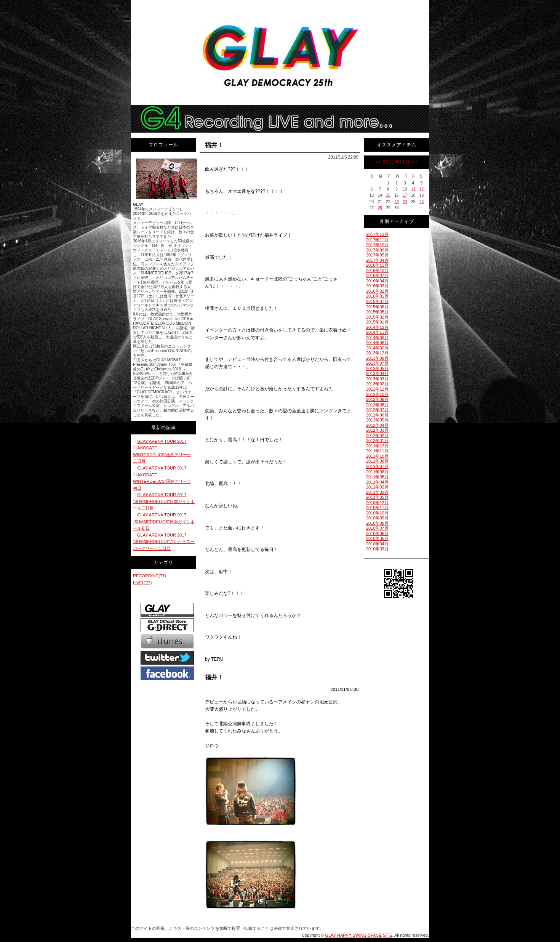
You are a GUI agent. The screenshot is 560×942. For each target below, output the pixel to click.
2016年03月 (377, 286)
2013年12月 (377, 353)
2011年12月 (377, 446)
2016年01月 (377, 296)
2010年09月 (377, 518)
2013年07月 (377, 363)
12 (422, 189)
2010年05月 (377, 538)
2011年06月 (377, 472)
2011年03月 (377, 487)
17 (405, 195)
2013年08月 (377, 358)
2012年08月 (377, 405)
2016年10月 (377, 271)
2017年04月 (377, 260)
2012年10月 (377, 394)
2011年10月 (377, 456)
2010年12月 (377, 503)
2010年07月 (377, 528)
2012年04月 (377, 425)
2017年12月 (377, 234)
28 (380, 208)
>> (415, 162)
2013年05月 (377, 368)
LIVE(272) (142, 583)
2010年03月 (377, 549)
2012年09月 (377, 399)
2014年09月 (377, 338)
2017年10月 (377, 245)
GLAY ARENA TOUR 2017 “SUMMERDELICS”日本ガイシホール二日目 (164, 501)
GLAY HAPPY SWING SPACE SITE (359, 935)
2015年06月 (377, 307)
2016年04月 (377, 281)
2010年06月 (377, 533)
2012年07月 (377, 410)
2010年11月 (377, 508)
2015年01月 (377, 322)
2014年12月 (377, 327)
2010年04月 (377, 544)
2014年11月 (377, 332)
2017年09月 (377, 250)
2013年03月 (377, 379)
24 (405, 202)
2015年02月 (377, 317)
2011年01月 (377, 497)
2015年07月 (377, 301)
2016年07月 (377, 276)
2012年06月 (377, 415)
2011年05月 (377, 477)
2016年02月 (377, 291)
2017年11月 (377, 240)
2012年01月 (377, 441)
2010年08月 (377, 523)
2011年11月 (397, 162)
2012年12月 (377, 389)
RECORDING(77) (150, 576)
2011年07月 (377, 466)
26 (422, 202)
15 (388, 195)
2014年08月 (377, 343)
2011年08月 (377, 461)
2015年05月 (377, 312)
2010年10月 (377, 513)
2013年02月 (377, 384)
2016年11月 (377, 265)
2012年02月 (377, 436)
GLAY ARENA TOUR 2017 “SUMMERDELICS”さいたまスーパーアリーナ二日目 (164, 542)
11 (413, 189)
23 (396, 202)
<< (378, 162)
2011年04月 (377, 482)
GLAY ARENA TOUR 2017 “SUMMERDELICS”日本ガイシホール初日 (164, 521)
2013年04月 (377, 373)
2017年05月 (377, 255)
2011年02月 (377, 492)
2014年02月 (377, 348)
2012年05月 (377, 420)
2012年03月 (377, 430)
